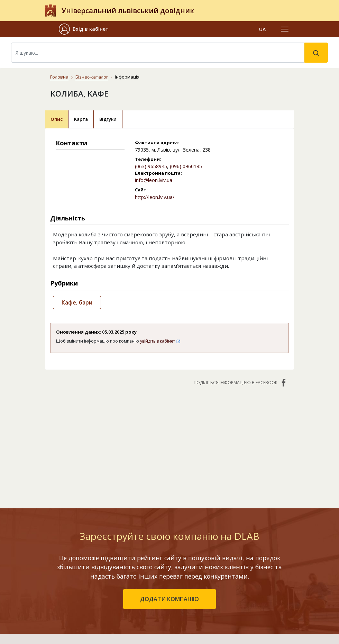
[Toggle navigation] (285, 29)
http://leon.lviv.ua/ (155, 197)
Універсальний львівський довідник (128, 11)
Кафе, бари (77, 302)
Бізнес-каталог (92, 77)
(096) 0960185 (186, 166)
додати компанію (169, 599)
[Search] (158, 53)
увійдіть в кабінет (160, 341)
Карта (81, 119)
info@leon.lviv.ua (154, 180)
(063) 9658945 (151, 166)
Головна (59, 77)
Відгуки (108, 119)
